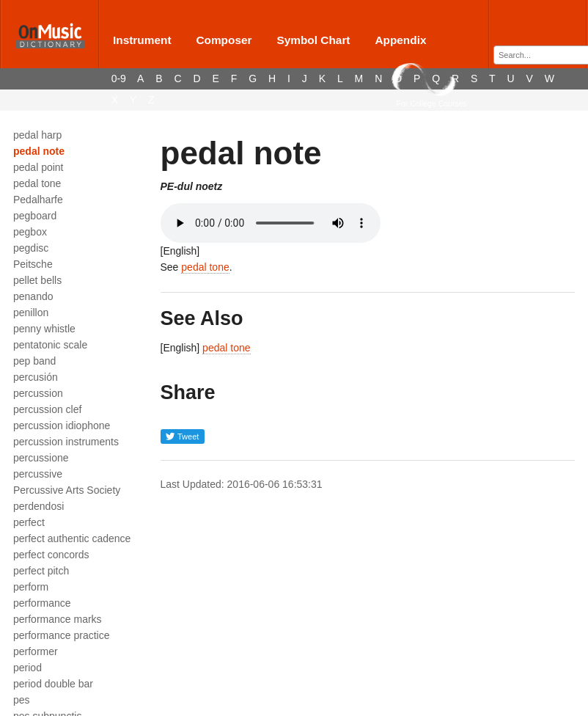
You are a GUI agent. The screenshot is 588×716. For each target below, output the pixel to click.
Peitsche (33, 264)
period (27, 668)
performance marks (58, 619)
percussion (38, 393)
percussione (41, 458)
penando (33, 296)
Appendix (400, 40)
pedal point (38, 167)
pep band (34, 361)
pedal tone (37, 183)
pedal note (39, 151)
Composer (224, 40)
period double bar (53, 684)
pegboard (35, 216)
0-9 (119, 78)
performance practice (62, 635)
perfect (29, 522)
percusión (36, 377)
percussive (38, 474)
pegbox (30, 232)
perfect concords (51, 555)
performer (36, 651)
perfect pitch (41, 571)
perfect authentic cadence (72, 538)
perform (31, 587)
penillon (31, 313)
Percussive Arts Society (67, 490)
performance (42, 603)
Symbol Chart (313, 40)
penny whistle (44, 329)
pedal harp (37, 135)
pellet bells (37, 280)
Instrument (142, 40)
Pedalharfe (38, 200)
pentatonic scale (50, 345)
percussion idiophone (62, 425)
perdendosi (38, 506)
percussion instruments (66, 442)
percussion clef (47, 409)
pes (22, 700)
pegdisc (31, 248)
